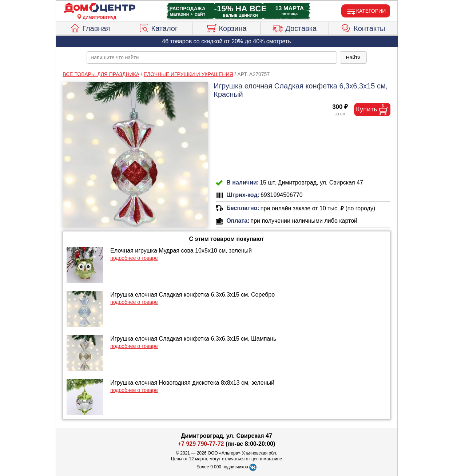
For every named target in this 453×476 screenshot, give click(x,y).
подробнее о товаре (134, 258)
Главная (90, 27)
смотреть (279, 41)
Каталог (158, 27)
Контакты (363, 27)
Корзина (226, 27)
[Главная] (100, 8)
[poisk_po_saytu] (212, 57)
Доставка (295, 27)
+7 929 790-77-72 (201, 444)
